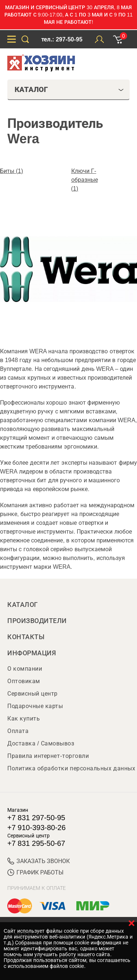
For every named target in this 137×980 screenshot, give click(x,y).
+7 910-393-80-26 (37, 828)
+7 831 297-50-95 (36, 818)
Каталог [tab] (69, 89)
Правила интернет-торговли (48, 756)
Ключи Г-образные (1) (85, 180)
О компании (25, 669)
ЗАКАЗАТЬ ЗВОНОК (39, 861)
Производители (37, 621)
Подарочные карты (35, 706)
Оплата (18, 731)
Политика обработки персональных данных (71, 768)
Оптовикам (24, 681)
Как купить (24, 719)
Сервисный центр (33, 694)
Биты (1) (12, 171)
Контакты (26, 637)
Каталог (23, 605)
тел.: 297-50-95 (62, 39)
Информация (32, 653)
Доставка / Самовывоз (41, 743)
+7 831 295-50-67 (36, 843)
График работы (35, 872)
